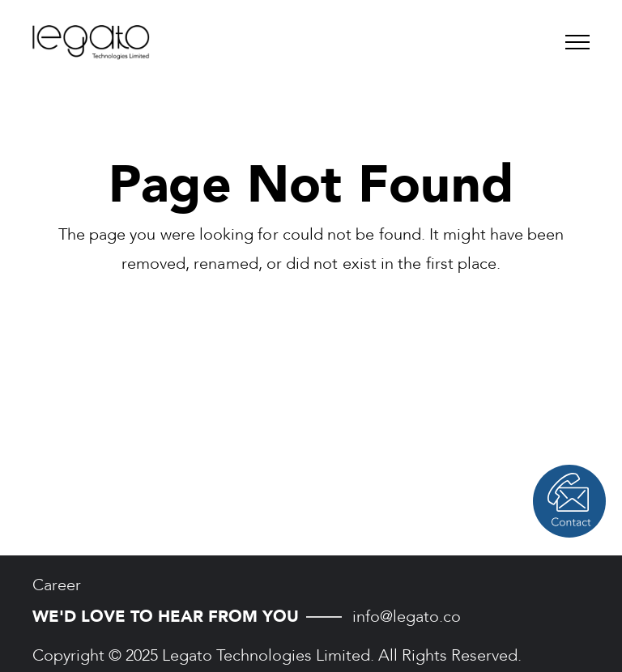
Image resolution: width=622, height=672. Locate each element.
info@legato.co (407, 617)
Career (57, 585)
